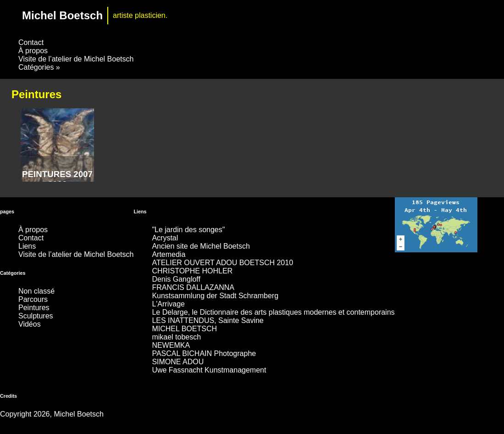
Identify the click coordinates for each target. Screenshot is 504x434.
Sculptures (36, 316)
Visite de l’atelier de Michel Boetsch (76, 59)
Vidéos (30, 324)
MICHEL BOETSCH (184, 329)
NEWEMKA (171, 345)
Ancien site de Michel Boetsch (201, 246)
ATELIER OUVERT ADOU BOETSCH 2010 (222, 263)
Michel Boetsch (62, 15)
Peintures (34, 308)
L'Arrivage (168, 304)
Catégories (39, 67)
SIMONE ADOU (178, 362)
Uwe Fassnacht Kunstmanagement (209, 370)
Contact (31, 42)
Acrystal (165, 238)
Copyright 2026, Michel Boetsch (52, 414)
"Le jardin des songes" (188, 230)
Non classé (36, 291)
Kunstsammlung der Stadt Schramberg (215, 296)
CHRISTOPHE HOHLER (192, 271)
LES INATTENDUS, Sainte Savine (208, 320)
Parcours (33, 299)
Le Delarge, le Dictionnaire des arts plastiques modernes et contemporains (273, 312)
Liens (27, 246)
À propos (33, 51)
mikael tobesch (176, 337)
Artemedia (169, 254)
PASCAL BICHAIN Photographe (204, 353)
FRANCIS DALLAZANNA (193, 287)
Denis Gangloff (176, 279)
